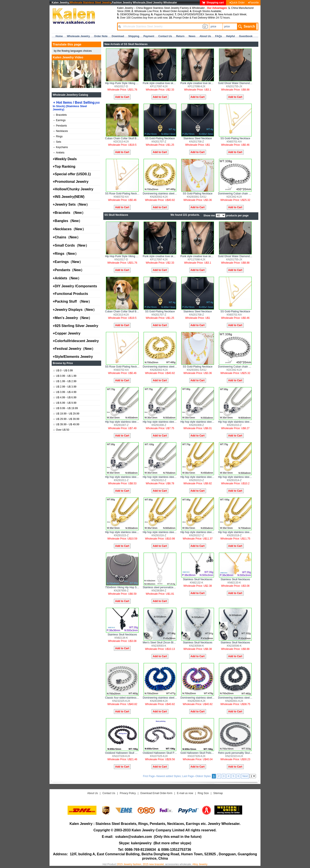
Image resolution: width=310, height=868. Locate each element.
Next (245, 776)
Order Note (101, 36)
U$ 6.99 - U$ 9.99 (65, 403)
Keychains (60, 147)
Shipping (134, 36)
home (59, 36)
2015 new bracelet (153, 864)
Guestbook (246, 36)
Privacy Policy (128, 793)
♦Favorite (253, 3)
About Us (92, 793)
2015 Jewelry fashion (129, 864)
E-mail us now (185, 793)
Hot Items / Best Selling (76, 106)
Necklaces (60, 131)
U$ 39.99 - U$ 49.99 (66, 424)
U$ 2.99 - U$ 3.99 (65, 387)
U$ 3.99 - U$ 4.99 (65, 392)
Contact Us (109, 793)
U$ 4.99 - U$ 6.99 (65, 397)
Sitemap (218, 793)
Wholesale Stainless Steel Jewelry (90, 3)
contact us (165, 36)
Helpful (230, 36)
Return (180, 36)
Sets (57, 142)
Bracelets (60, 115)
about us (205, 36)
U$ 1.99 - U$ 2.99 (65, 381)
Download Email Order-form (156, 793)
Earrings (59, 120)
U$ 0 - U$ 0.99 (63, 371)
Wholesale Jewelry (78, 36)
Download (118, 36)
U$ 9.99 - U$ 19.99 (65, 408)
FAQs (219, 36)
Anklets (59, 153)
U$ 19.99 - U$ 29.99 (66, 414)
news (192, 36)
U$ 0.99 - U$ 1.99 (65, 376)
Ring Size (203, 793)
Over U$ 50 (61, 430)
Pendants (60, 126)
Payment (149, 36)
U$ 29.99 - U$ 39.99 (66, 419)
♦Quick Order (237, 3)
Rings (58, 136)
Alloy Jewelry (200, 864)
